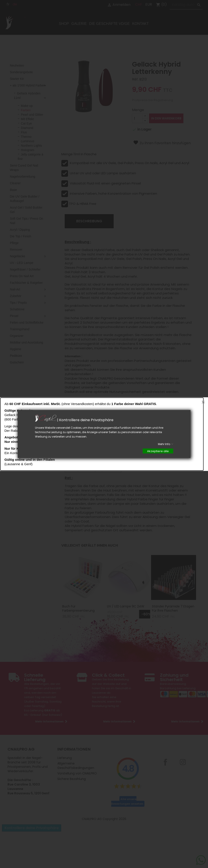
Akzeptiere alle (158, 451)
